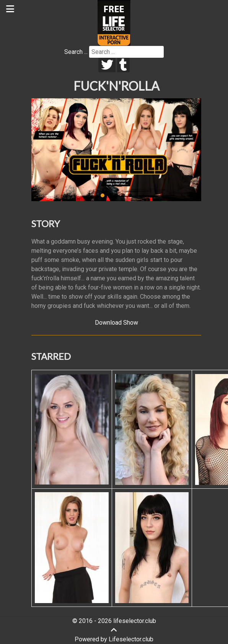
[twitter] (107, 65)
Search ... (76, 52)
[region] (116, 150)
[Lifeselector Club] (114, 22)
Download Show (116, 323)
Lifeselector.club (131, 639)
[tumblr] (123, 65)
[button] (40, 150)
